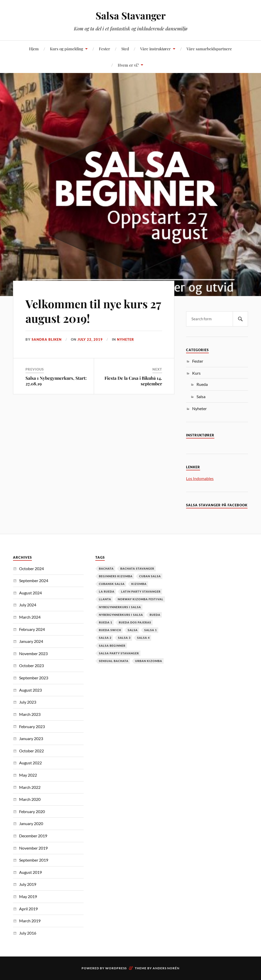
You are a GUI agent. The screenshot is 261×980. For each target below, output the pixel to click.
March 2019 (30, 921)
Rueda (202, 384)
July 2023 (28, 702)
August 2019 (30, 872)
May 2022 (28, 775)
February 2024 (32, 629)
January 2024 (31, 641)
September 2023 (34, 678)
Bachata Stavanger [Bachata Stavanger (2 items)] (137, 568)
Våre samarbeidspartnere (209, 49)
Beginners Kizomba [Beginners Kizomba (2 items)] (116, 576)
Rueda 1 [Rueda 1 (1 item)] (106, 622)
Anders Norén (166, 968)
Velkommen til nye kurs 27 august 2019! (93, 311)
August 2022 (30, 763)
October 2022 (31, 751)
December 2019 (33, 836)
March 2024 (30, 617)
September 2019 (34, 860)
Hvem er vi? (128, 65)
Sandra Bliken (47, 339)
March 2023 (30, 714)
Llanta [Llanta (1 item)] (105, 599)
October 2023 (31, 665)
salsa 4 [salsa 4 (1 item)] (143, 638)
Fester (105, 49)
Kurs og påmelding (67, 49)
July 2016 (28, 933)
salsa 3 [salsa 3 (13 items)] (124, 638)
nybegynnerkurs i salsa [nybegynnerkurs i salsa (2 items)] (120, 607)
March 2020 (30, 799)
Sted (125, 49)
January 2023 (31, 738)
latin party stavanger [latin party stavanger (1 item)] (141, 591)
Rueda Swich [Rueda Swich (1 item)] (110, 630)
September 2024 (34, 580)
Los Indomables (200, 478)
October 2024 (31, 568)
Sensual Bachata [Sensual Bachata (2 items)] (114, 661)
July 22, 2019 (90, 339)
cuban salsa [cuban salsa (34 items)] (150, 576)
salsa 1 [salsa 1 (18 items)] (151, 630)
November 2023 (33, 653)
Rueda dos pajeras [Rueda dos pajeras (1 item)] (135, 622)
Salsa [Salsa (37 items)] (133, 630)
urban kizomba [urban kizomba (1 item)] (149, 661)
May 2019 (28, 896)
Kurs (196, 373)
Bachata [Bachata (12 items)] (106, 568)
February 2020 (32, 811)
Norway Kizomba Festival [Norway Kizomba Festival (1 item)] (141, 599)
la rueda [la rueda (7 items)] (107, 591)
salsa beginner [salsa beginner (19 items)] (112, 646)
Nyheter (126, 339)
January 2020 (31, 823)
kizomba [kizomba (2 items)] (139, 584)
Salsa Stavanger (131, 15)
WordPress (116, 968)
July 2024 (28, 605)
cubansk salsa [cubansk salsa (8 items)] (112, 584)
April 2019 (28, 909)
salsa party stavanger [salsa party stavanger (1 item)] (119, 653)
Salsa (201, 396)
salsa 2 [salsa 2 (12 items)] (105, 638)
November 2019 (33, 848)
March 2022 (30, 787)
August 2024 (30, 593)
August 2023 (30, 690)
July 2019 (28, 884)
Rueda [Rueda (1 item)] (155, 615)
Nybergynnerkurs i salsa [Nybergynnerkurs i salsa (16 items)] (121, 615)
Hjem (34, 49)
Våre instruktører (155, 49)
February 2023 (32, 726)
